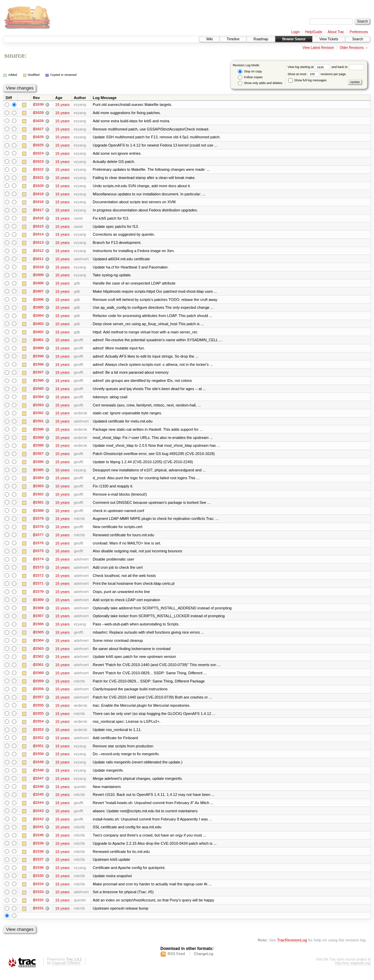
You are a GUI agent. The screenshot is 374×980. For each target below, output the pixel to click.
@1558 (38, 695)
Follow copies (250, 77)
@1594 (38, 400)
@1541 (38, 834)
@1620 (38, 187)
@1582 (38, 498)
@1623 (38, 162)
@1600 (38, 350)
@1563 (38, 654)
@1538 (38, 859)
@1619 (38, 195)
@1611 (38, 260)
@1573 (38, 572)
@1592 (38, 416)
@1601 (38, 342)
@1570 (38, 596)
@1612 (38, 252)
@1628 (38, 121)
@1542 (38, 826)
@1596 (38, 383)
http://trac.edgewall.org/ (353, 971)
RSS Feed (176, 962)
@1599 (38, 359)
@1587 (38, 457)
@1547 (38, 785)
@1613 (38, 244)
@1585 (38, 473)
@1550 (38, 760)
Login (296, 32)
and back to (348, 67)
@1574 (38, 564)
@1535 (38, 883)
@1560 (38, 678)
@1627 (38, 129)
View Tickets (329, 39)
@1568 (38, 613)
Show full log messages (307, 80)
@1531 (38, 916)
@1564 (38, 646)
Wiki (209, 39)
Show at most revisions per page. (317, 74)
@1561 (38, 670)
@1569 (38, 605)
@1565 (38, 637)
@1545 (38, 801)
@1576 (38, 547)
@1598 (38, 367)
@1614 (38, 236)
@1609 (38, 277)
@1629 (38, 113)
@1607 (38, 293)
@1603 (38, 326)
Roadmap (261, 39)
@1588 (38, 449)
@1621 (38, 178)
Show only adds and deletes (260, 83)
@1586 (38, 465)
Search (358, 39)
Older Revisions (352, 48)
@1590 (38, 432)
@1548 (38, 777)
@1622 (38, 170)
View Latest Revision (318, 48)
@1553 (38, 736)
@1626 (38, 137)
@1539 (38, 851)
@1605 (38, 309)
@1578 (38, 531)
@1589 (38, 441)
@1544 (38, 810)
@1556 (38, 711)
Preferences (359, 32)
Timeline (233, 39)
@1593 (38, 408)
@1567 (38, 621)
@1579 (38, 523)
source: (15, 56)
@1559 (38, 687)
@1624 (38, 154)
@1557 (38, 703)
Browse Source (294, 39)
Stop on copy (250, 72)
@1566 (38, 629)
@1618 (38, 203)
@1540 (38, 842)
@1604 (38, 318)
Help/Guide (314, 32)
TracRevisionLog (292, 948)
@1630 (38, 105)
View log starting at (310, 67)
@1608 (38, 285)
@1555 (38, 719)
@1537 (38, 867)
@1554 (38, 728)
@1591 (38, 424)
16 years (62, 105)
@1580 (38, 514)
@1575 (38, 555)
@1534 (38, 892)
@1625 (38, 146)
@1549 (38, 769)
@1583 (38, 490)
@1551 (38, 752)
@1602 (38, 334)
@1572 (38, 580)
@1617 (38, 211)
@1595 (38, 391)
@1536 (38, 875)
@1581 (38, 506)
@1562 (38, 662)
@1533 (38, 900)
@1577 (38, 539)
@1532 (38, 908)
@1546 (38, 793)
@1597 (38, 375)
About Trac (336, 32)
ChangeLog (204, 962)
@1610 (38, 268)
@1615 (38, 227)
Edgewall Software (66, 971)
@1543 (38, 818)
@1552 (38, 744)
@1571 (38, 588)
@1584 (38, 482)
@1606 (38, 301)
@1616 (38, 219)
